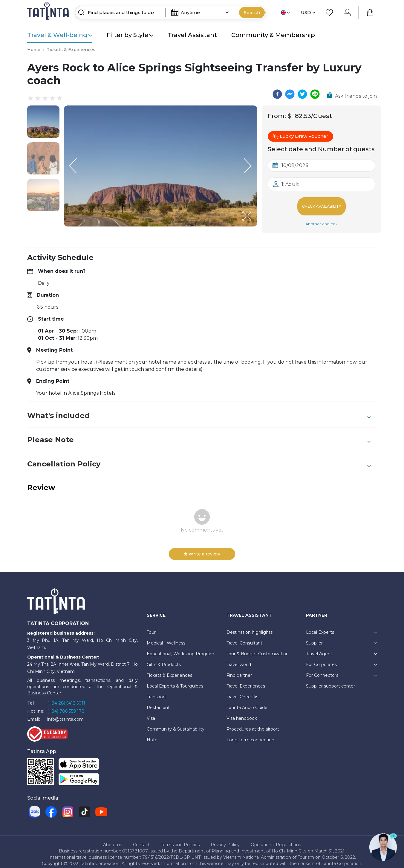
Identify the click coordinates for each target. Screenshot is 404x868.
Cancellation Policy (199, 459)
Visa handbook (242, 714)
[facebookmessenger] (290, 94)
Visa (151, 714)
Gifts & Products (164, 660)
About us (113, 840)
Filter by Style (130, 35)
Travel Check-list (243, 692)
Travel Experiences (246, 681)
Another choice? (322, 219)
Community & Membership (273, 35)
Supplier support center (330, 681)
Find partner (239, 670)
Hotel (153, 735)
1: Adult (290, 184)
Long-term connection (250, 735)
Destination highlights (250, 627)
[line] (315, 94)
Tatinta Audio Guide (247, 703)
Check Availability (322, 204)
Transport (156, 692)
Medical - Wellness (166, 638)
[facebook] (277, 94)
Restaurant (158, 703)
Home (34, 50)
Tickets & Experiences (71, 50)
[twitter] (302, 94)
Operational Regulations (276, 840)
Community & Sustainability (176, 724)
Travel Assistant (192, 35)
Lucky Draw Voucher (300, 136)
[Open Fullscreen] (255, 226)
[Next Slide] (248, 166)
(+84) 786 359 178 (66, 706)
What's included (199, 411)
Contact (141, 840)
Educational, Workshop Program (180, 649)
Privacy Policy (225, 840)
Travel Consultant (244, 638)
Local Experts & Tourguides (175, 681)
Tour (151, 627)
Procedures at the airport (253, 724)
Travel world (239, 660)
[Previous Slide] (73, 166)
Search (252, 12)
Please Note (199, 435)
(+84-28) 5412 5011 (66, 698)
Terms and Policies (180, 840)
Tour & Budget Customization (258, 649)
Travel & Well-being (60, 35)
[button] (43, 122)
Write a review (202, 549)
